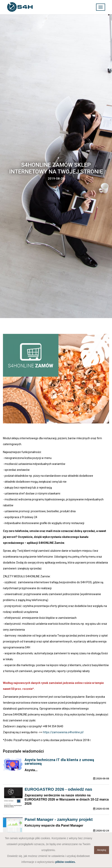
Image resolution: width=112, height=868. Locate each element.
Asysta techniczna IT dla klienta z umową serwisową (59, 762)
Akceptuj (102, 850)
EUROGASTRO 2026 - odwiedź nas (58, 789)
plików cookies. (65, 862)
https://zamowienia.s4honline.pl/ (63, 732)
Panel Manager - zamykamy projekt (59, 819)
